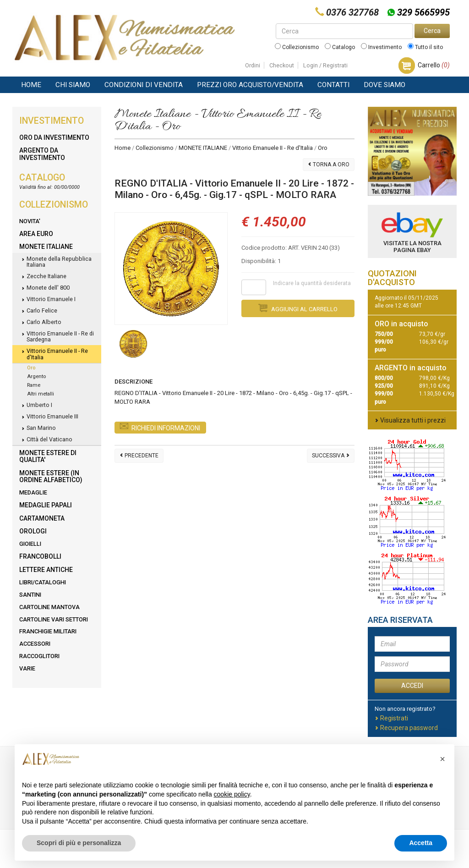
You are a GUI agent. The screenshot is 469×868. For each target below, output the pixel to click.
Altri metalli (41, 394)
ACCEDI (412, 686)
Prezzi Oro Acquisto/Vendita (250, 85)
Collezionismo (297, 47)
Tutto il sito (425, 47)
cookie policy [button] (232, 794)
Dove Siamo (384, 85)
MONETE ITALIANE (203, 148)
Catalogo (340, 47)
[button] (442, 759)
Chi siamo (73, 85)
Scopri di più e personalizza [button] (79, 843)
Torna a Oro (329, 165)
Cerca (432, 31)
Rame (34, 385)
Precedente (139, 456)
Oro (31, 368)
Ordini (253, 65)
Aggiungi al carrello (298, 308)
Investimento (381, 47)
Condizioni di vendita (144, 85)
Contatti (333, 85)
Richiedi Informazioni (160, 428)
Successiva (331, 456)
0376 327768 (352, 12)
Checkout (282, 65)
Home (31, 85)
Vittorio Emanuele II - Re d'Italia (273, 148)
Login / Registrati (325, 65)
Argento (36, 376)
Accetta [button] (421, 843)
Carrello (434, 65)
